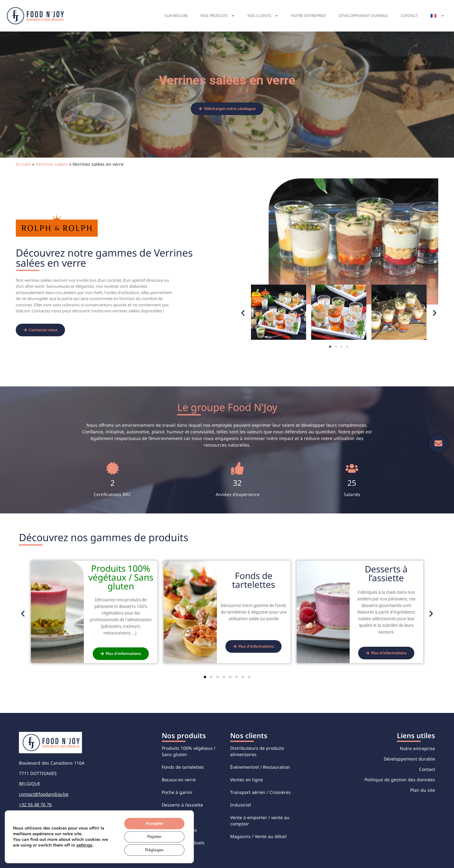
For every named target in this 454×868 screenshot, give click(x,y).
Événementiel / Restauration (260, 767)
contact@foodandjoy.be (44, 794)
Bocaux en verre (179, 780)
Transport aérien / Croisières (260, 792)
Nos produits (218, 16)
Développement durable (363, 16)
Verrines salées (52, 164)
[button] (243, 313)
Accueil (23, 164)
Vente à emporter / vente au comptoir (260, 821)
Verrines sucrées (179, 830)
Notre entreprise (308, 16)
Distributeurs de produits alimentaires (257, 751)
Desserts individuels (183, 843)
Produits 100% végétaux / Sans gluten (189, 751)
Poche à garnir (177, 792)
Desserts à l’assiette (182, 805)
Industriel (241, 805)
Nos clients (263, 16)
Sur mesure (176, 16)
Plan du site (423, 790)
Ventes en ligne (247, 780)
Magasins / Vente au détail (258, 836)
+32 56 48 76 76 (35, 804)
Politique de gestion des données (400, 780)
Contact (409, 16)
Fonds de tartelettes (183, 767)
